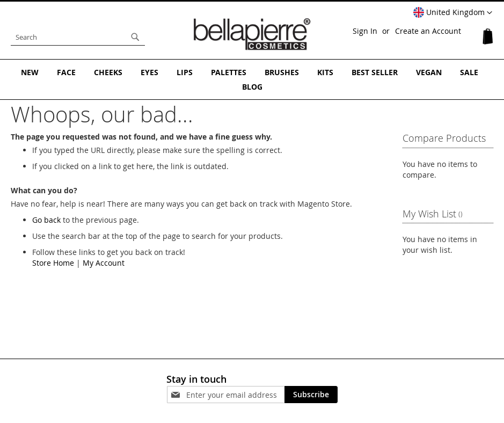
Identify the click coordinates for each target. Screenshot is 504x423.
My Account (104, 263)
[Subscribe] (311, 395)
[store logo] (252, 34)
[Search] (135, 37)
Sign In (365, 31)
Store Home (53, 263)
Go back (46, 220)
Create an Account (428, 31)
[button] (453, 13)
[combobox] (78, 37)
